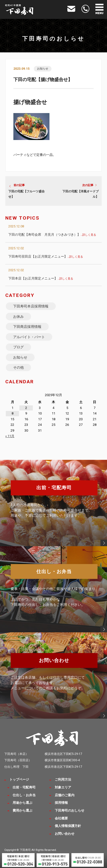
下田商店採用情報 (27, 327)
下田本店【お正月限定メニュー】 (41, 278)
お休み (18, 317)
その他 (18, 367)
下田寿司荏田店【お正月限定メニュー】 (46, 256)
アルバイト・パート (29, 337)
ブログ (18, 347)
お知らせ (43, 69)
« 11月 (10, 436)
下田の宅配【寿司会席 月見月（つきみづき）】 (52, 235)
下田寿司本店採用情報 (31, 306)
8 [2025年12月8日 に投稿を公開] (12, 413)
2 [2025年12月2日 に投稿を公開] (26, 408)
